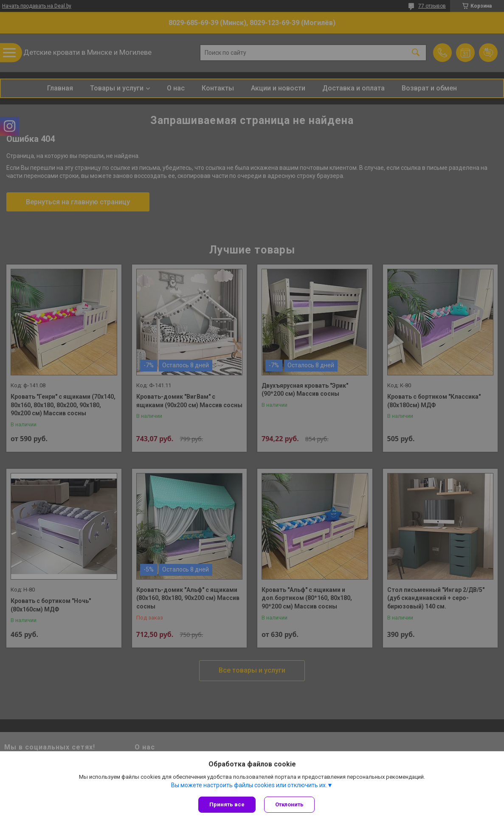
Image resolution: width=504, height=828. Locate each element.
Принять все (227, 804)
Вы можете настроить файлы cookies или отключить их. (249, 785)
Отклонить (289, 804)
